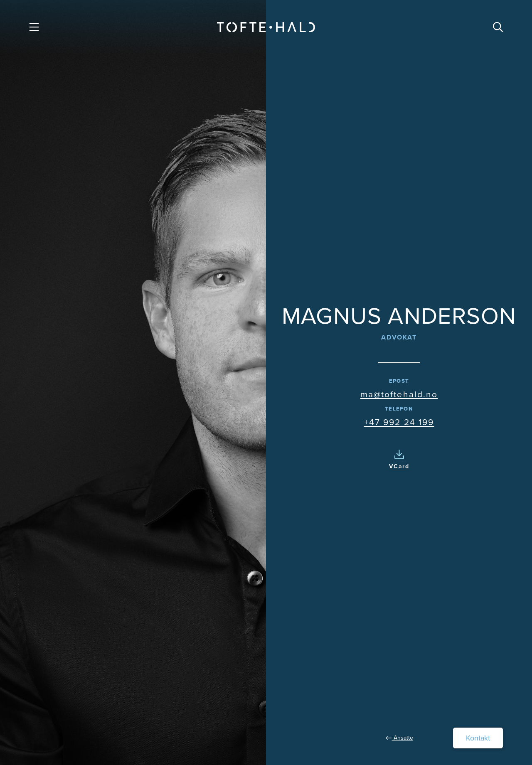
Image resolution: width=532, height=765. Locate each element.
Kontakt (478, 738)
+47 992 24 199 (399, 422)
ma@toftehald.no (399, 394)
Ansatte (399, 738)
